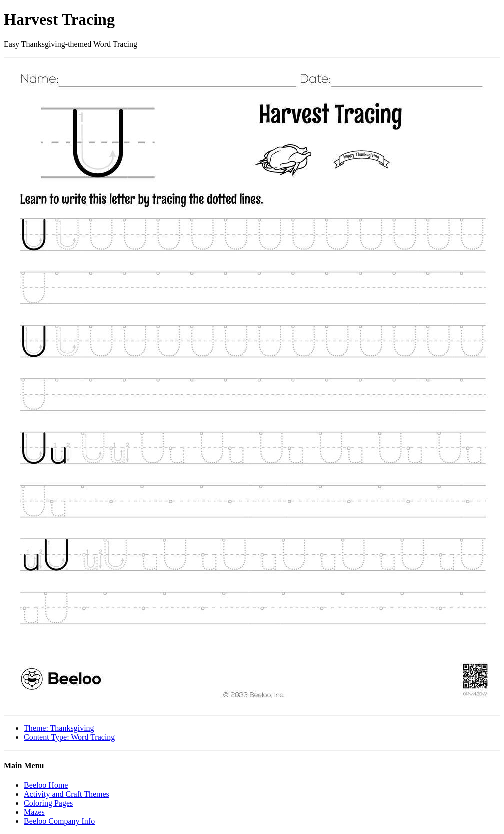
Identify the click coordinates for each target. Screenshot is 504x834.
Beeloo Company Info (59, 821)
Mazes (34, 812)
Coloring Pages (48, 803)
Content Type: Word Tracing (69, 737)
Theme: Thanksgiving (59, 728)
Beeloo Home (46, 785)
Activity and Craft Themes (67, 794)
